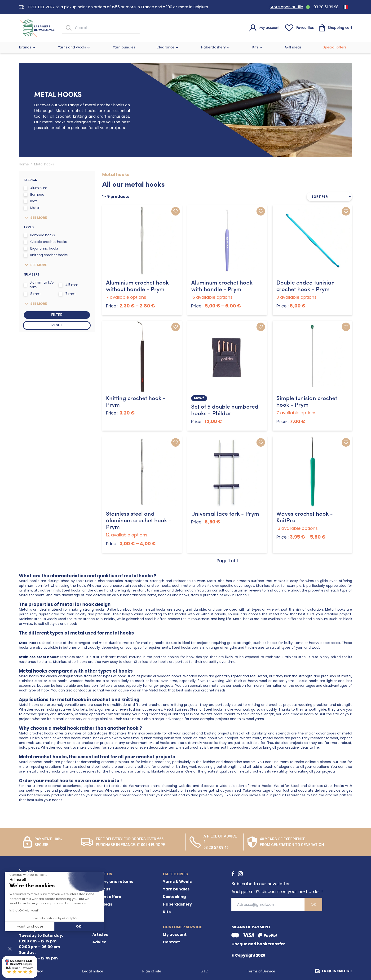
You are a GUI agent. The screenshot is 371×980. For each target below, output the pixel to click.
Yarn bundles (124, 47)
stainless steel (134, 586)
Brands (28, 47)
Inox (30, 201)
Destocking (174, 897)
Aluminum (35, 188)
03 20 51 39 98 (326, 7)
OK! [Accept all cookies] (79, 926)
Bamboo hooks (39, 235)
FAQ (96, 912)
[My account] (264, 28)
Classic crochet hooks (45, 242)
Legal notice (93, 971)
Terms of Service (261, 971)
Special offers (335, 47)
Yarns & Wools (177, 882)
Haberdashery (216, 47)
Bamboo (34, 194)
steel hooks (161, 586)
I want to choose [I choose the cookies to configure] (29, 926)
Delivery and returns (113, 882)
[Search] (68, 28)
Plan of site (152, 971)
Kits (258, 47)
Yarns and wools (74, 47)
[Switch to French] (345, 7)
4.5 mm (68, 285)
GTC (204, 971)
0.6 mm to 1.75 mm (39, 285)
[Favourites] (299, 28)
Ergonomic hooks (41, 248)
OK (313, 904)
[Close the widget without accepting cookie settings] (28, 875)
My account (175, 935)
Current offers (107, 897)
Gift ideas (293, 47)
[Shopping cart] (336, 28)
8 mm (32, 294)
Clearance (168, 47)
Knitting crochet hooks (46, 255)
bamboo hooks (130, 609)
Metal (32, 208)
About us (101, 889)
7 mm (67, 294)
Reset (57, 325)
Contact (171, 942)
